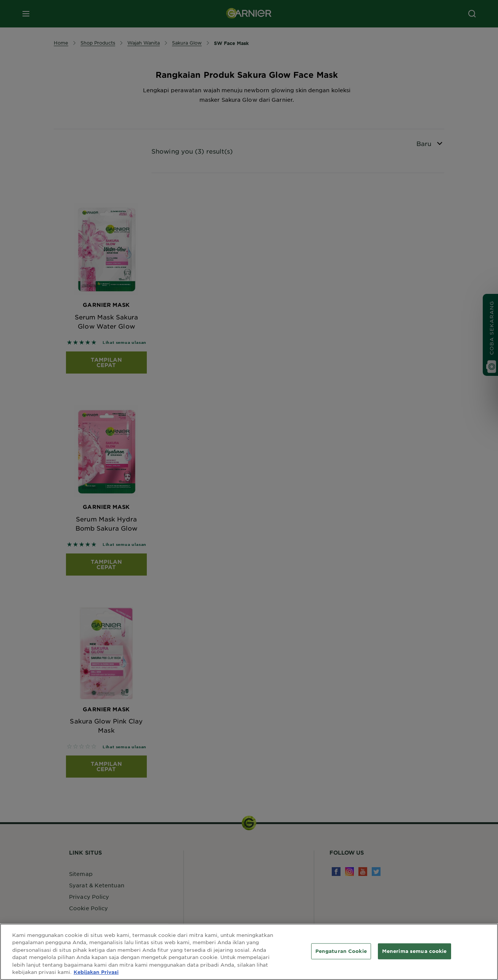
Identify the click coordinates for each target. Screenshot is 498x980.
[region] (249, 952)
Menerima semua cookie (414, 951)
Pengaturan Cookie (341, 951)
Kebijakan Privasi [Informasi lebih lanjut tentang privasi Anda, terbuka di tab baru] (96, 972)
